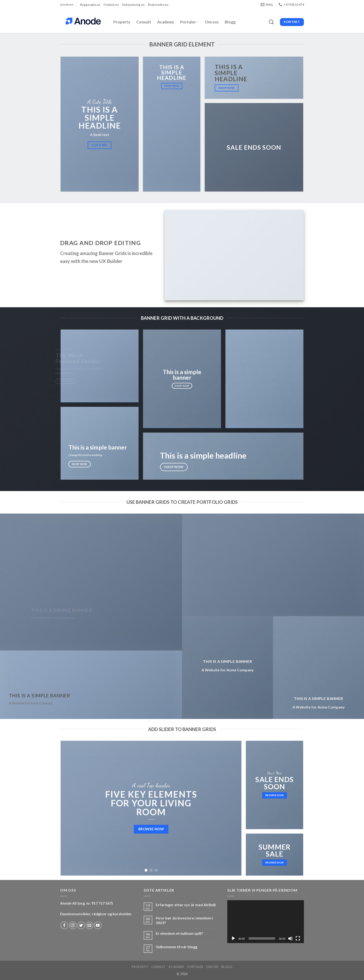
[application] (266, 922)
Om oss (212, 22)
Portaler (190, 22)
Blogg (230, 22)
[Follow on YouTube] (98, 925)
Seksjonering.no (133, 5)
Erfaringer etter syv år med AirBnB (186, 905)
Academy (166, 22)
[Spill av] (233, 938)
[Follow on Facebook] (64, 925)
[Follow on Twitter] (81, 925)
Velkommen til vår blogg (177, 947)
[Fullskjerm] (298, 938)
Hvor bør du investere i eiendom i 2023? (184, 920)
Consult (144, 22)
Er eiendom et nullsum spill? (179, 933)
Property (122, 22)
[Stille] (290, 938)
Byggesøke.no (90, 5)
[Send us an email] (89, 925)
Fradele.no (111, 5)
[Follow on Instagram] (73, 925)
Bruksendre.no (158, 5)
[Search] (271, 22)
